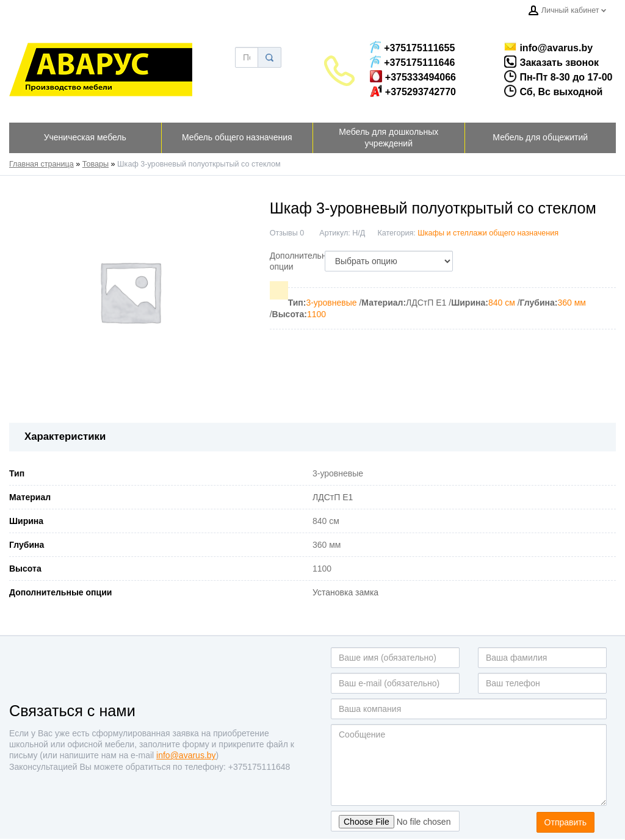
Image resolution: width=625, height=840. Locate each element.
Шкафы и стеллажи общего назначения (488, 233)
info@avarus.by (543, 47)
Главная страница (42, 164)
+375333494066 (413, 76)
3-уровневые (331, 303)
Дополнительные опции (304, 261)
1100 (316, 314)
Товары (96, 164)
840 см (502, 303)
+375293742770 (413, 91)
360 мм (572, 303)
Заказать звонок (539, 62)
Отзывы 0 (287, 233)
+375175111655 (412, 47)
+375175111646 (412, 62)
